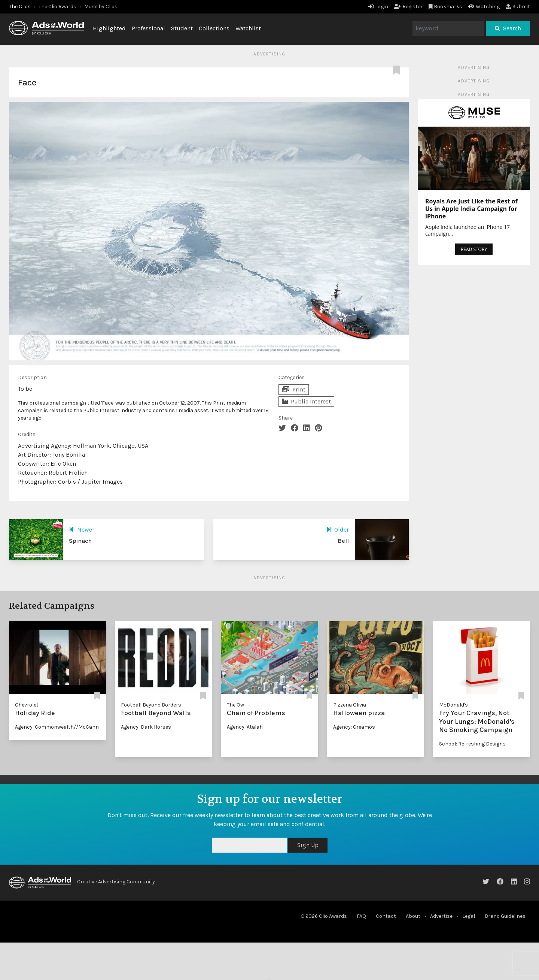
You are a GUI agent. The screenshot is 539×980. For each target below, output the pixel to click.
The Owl (236, 705)
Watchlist (248, 28)
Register (408, 7)
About (413, 916)
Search (508, 28)
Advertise (441, 916)
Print (294, 389)
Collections (214, 28)
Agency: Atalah (245, 727)
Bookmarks (446, 7)
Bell (343, 541)
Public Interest (306, 401)
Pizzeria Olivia (350, 705)
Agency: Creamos (354, 727)
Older (337, 530)
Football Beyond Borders (151, 705)
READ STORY (474, 249)
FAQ (361, 916)
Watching (484, 7)
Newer (82, 530)
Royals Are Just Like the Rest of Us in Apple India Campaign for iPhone (471, 209)
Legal (469, 916)
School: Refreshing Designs (472, 744)
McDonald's (453, 705)
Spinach (80, 541)
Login (378, 7)
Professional (148, 28)
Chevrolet (27, 705)
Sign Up (308, 845)
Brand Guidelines (505, 916)
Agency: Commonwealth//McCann (57, 727)
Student (182, 28)
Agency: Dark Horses (146, 727)
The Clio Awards (57, 7)
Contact (386, 916)
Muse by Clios (101, 7)
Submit (518, 7)
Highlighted (109, 28)
